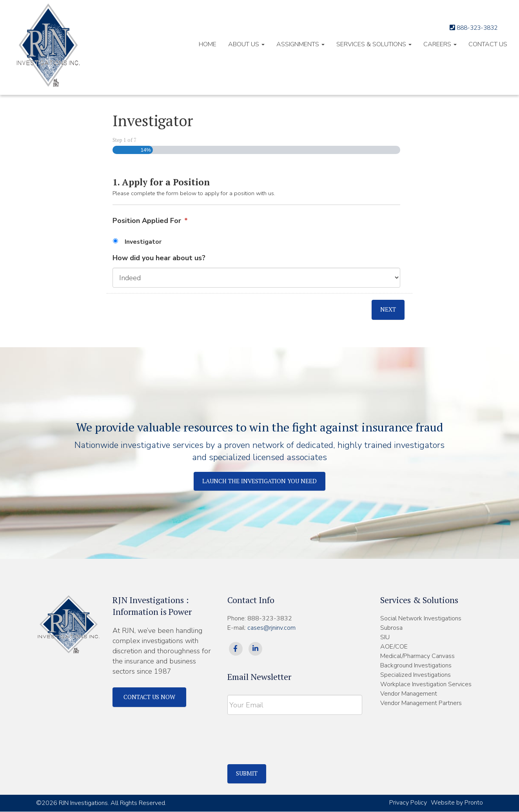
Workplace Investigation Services (426, 685)
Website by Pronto (457, 803)
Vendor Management (409, 694)
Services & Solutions (374, 44)
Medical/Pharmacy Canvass (417, 656)
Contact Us (488, 44)
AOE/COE (394, 647)
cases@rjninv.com (271, 628)
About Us (246, 44)
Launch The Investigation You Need (260, 481)
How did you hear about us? (159, 258)
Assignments (300, 44)
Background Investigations (416, 666)
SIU (385, 638)
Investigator (143, 242)
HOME (208, 44)
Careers (440, 44)
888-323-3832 (469, 27)
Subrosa (391, 628)
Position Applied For (150, 221)
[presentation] (287, 738)
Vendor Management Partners (421, 703)
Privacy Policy (408, 803)
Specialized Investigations (416, 675)
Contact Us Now (152, 698)
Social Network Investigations (421, 619)
